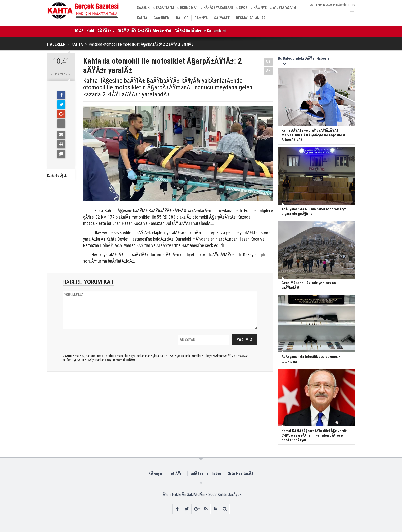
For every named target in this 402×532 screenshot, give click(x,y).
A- (268, 71)
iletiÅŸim (176, 473)
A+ (268, 62)
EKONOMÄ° (189, 8)
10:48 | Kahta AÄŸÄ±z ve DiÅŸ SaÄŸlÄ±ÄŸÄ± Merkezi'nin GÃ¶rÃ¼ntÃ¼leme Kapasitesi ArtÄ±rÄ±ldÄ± (163, 31)
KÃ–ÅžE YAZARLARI (218, 8)
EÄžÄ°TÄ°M (165, 8)
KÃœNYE (260, 8)
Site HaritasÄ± (241, 473)
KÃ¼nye (155, 473)
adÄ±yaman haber (206, 473)
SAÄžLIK (143, 8)
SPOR (243, 8)
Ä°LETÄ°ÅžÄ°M (284, 8)
